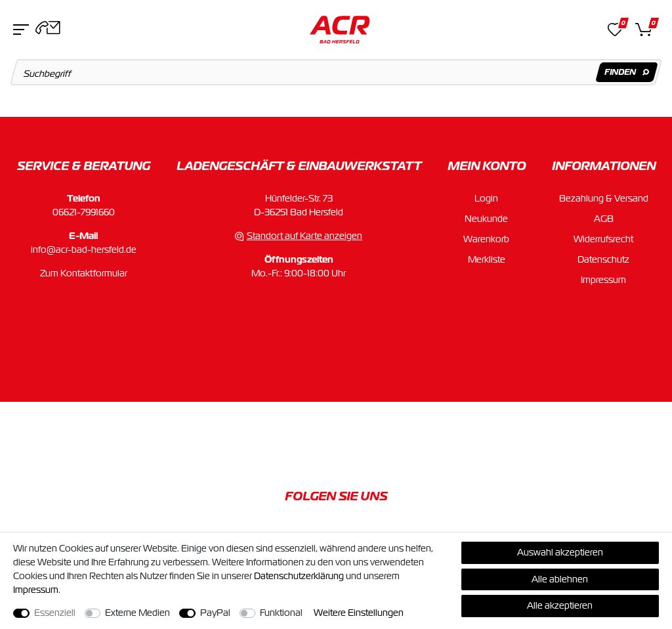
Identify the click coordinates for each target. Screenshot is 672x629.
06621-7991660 (84, 212)
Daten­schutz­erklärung (299, 576)
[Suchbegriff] (336, 72)
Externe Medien (137, 613)
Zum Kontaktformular (84, 273)
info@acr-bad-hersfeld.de (84, 249)
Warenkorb (486, 239)
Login (486, 198)
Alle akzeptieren (560, 605)
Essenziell (55, 613)
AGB (604, 219)
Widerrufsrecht (603, 239)
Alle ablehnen (560, 579)
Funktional (281, 613)
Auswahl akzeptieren (560, 552)
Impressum (603, 280)
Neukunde (486, 219)
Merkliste (487, 259)
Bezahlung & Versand (604, 198)
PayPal (215, 613)
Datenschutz (603, 259)
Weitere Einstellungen (359, 613)
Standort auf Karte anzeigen (304, 236)
